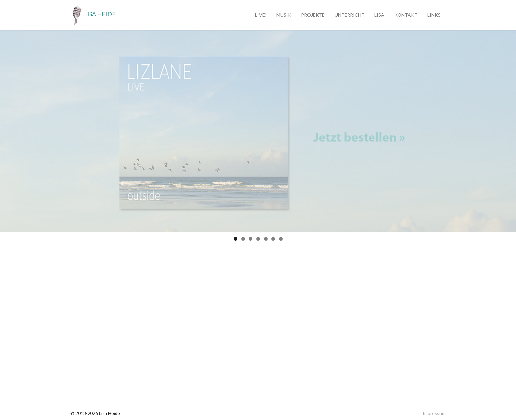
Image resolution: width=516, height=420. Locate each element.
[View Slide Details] (258, 131)
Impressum (434, 413)
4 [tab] (258, 239)
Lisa (379, 15)
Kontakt (406, 15)
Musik (284, 15)
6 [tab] (273, 239)
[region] (258, 131)
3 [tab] (251, 239)
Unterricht (350, 15)
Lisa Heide (93, 15)
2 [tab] (243, 239)
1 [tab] (235, 239)
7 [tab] (281, 239)
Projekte (313, 15)
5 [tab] (266, 239)
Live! (261, 15)
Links (434, 15)
